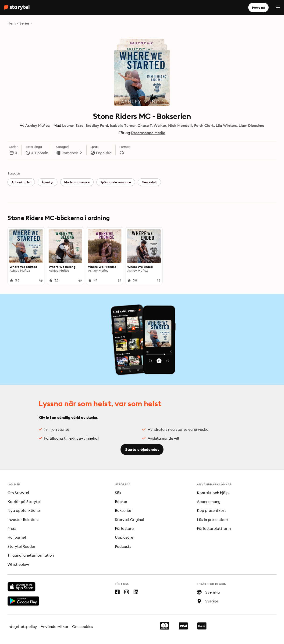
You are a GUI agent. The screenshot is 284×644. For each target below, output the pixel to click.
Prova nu (258, 7)
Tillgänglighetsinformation (31, 555)
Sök (118, 493)
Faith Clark (204, 125)
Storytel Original (130, 519)
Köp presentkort (211, 510)
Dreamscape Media (148, 133)
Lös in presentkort (213, 519)
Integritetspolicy (22, 626)
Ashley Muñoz (38, 125)
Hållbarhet (17, 537)
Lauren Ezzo (73, 125)
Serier (24, 23)
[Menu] (278, 7)
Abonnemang (209, 502)
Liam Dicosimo (252, 125)
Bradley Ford (97, 125)
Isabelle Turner (123, 125)
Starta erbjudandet (142, 449)
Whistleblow (18, 564)
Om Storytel (18, 493)
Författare (124, 528)
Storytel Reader (21, 546)
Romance (72, 153)
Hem (12, 23)
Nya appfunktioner (24, 510)
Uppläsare (124, 537)
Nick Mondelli (180, 125)
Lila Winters (226, 125)
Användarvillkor (55, 626)
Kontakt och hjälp (213, 493)
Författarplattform (214, 528)
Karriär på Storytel (24, 502)
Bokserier (123, 510)
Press (12, 528)
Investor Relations (23, 519)
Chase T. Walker (152, 125)
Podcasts (123, 546)
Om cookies (83, 626)
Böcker (121, 502)
